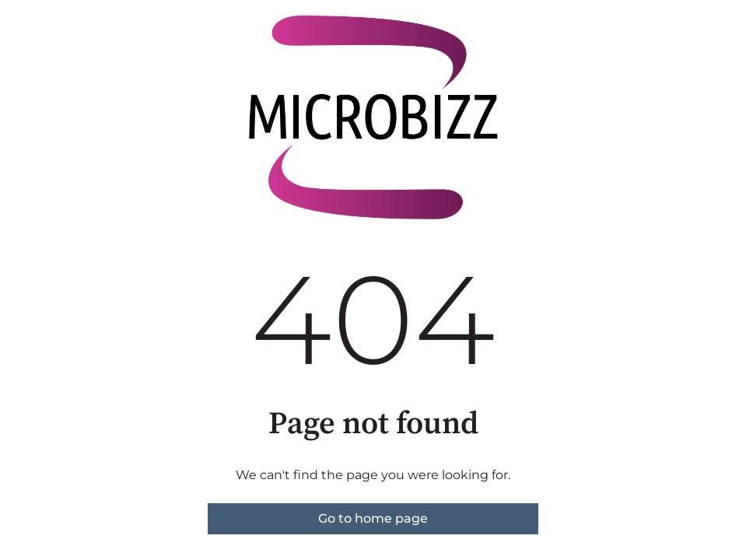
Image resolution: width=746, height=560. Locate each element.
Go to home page (373, 518)
